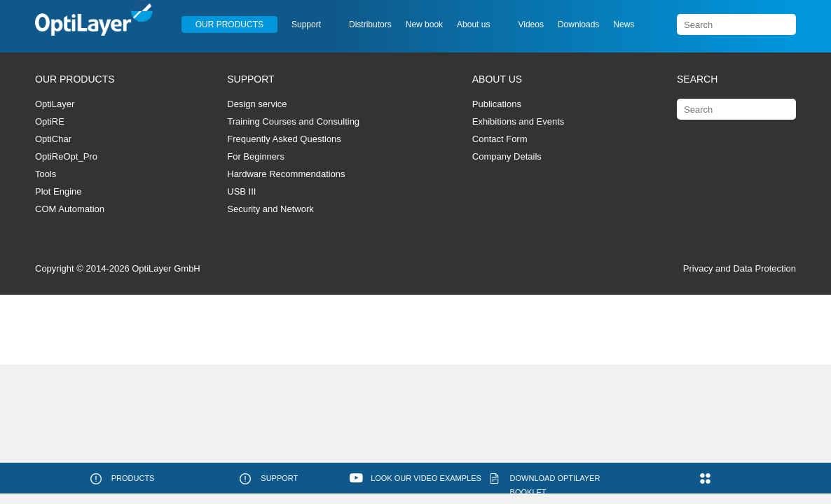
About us (473, 24)
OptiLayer (55, 104)
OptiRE (50, 121)
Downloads (578, 24)
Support (306, 24)
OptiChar (53, 139)
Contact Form (500, 139)
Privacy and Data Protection (740, 268)
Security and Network (270, 209)
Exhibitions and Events (518, 121)
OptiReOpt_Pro (66, 156)
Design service (257, 104)
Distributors (370, 24)
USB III (241, 191)
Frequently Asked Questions (284, 139)
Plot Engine (59, 191)
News (624, 24)
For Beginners (256, 156)
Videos (530, 24)
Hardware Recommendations (286, 174)
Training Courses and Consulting (293, 121)
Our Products (229, 24)
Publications (497, 104)
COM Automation (70, 209)
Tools (46, 174)
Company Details (507, 156)
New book (424, 24)
